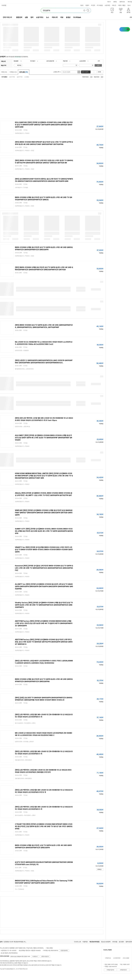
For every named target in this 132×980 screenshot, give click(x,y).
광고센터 (121, 942)
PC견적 (93, 5)
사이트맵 (115, 942)
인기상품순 (4, 77)
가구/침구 (33, 61)
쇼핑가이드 (40, 17)
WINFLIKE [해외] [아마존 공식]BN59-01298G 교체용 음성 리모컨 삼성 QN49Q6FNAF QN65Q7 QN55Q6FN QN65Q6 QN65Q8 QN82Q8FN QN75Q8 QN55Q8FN (44, 513)
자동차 (82, 5)
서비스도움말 (126, 958)
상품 (26, 17)
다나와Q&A (77, 17)
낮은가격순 (12, 77)
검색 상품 (24, 72)
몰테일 (115, 2)
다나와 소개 (77, 942)
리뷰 (62, 17)
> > (24, 151)
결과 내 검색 (85, 72)
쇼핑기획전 (107, 5)
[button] (112, 11)
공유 (130, 17)
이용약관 (85, 942)
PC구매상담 (100, 5)
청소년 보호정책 (106, 942)
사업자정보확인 (64, 951)
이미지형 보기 (95, 72)
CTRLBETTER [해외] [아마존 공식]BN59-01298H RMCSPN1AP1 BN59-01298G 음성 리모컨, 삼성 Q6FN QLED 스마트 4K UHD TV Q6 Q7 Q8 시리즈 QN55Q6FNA (44, 826)
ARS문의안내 (123, 970)
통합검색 (19, 17)
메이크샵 (130, 2)
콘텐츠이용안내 (45, 957)
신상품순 (27, 77)
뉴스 (48, 17)
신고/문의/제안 (117, 958)
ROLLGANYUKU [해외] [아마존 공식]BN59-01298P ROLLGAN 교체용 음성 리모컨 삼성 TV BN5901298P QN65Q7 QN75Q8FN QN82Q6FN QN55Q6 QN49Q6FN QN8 (44, 125)
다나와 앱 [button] (4, 5)
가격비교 (13, 72)
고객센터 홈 (108, 958)
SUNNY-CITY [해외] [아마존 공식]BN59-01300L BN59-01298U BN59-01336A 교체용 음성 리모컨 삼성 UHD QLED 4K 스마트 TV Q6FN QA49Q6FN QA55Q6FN (44, 531)
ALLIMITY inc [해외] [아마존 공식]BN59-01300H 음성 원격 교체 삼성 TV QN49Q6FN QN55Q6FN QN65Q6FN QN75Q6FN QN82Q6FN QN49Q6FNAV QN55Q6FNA (44, 586)
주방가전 (65, 61)
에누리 (109, 2)
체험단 (124, 5)
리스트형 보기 (92, 72)
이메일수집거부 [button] (110, 970)
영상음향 (16, 61)
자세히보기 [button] (35, 957)
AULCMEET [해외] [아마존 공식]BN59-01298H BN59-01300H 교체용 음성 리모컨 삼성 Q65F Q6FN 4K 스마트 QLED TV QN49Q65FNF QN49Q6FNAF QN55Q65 (43, 438)
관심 (26, 130)
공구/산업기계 (50, 61)
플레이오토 (122, 2)
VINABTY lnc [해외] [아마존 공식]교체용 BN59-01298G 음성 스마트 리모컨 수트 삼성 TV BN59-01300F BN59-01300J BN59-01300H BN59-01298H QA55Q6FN (44, 550)
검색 (98, 65)
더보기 (130, 5)
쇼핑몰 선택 (57, 72)
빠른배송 (19, 65)
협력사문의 (129, 942)
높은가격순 (20, 77)
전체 (4, 72)
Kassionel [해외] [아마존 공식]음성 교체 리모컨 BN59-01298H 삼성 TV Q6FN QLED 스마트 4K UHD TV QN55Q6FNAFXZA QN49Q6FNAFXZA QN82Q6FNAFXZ (44, 568)
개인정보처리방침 (94, 942)
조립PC (87, 5)
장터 (32, 17)
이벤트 (120, 5)
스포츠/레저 (82, 61)
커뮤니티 (114, 5)
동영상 (68, 17)
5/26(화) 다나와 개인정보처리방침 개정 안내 (16, 942)
